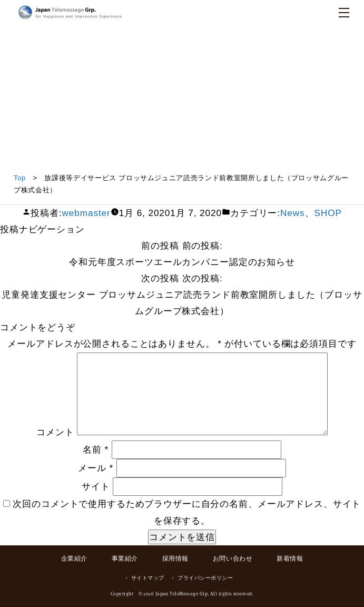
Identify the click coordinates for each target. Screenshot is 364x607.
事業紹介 (125, 559)
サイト (96, 486)
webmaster (86, 213)
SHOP (328, 213)
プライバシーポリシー (205, 578)
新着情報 (290, 559)
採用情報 (175, 559)
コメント (55, 432)
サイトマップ (148, 578)
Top (20, 178)
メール (96, 468)
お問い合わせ (233, 559)
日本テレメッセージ (70, 12)
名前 (96, 449)
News (293, 213)
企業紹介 (74, 559)
